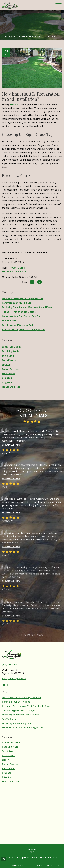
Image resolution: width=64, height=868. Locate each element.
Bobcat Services (10, 369)
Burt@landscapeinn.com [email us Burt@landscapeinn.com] (15, 271)
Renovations (9, 374)
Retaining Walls (10, 351)
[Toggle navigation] (58, 5)
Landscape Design (12, 347)
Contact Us (16, 865)
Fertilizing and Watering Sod (17, 325)
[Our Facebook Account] (4, 685)
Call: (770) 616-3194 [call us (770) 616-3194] (48, 865)
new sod (14, 104)
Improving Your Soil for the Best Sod (22, 316)
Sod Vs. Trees (9, 321)
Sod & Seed (8, 356)
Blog (15, 36)
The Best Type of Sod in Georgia (19, 312)
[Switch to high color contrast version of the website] (4, 859)
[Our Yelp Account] (7, 685)
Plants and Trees (11, 387)
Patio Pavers (9, 360)
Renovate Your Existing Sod (17, 303)
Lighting (7, 365)
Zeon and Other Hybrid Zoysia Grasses (23, 299)
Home (8, 36)
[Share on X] (39, 282)
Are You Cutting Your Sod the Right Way (24, 330)
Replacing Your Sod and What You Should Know (27, 307)
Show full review (11, 453)
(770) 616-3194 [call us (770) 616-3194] (17, 268)
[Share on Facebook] (32, 282)
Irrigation (7, 382)
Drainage (7, 378)
